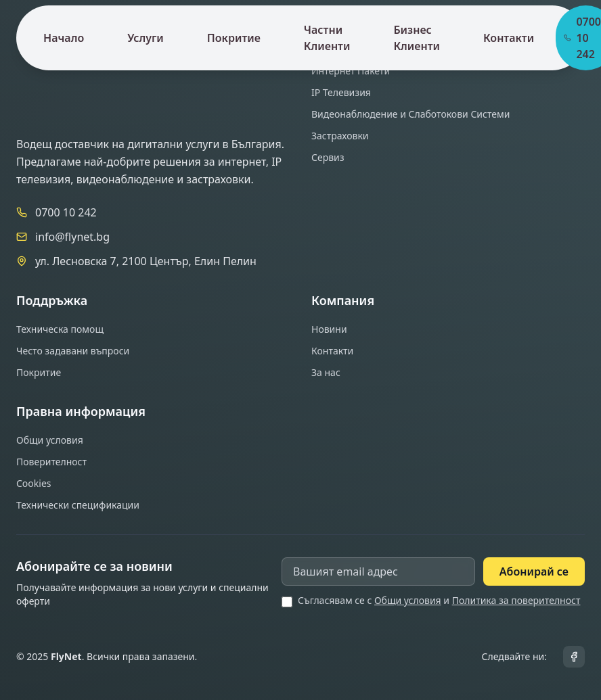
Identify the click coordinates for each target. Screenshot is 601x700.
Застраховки (340, 136)
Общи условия (50, 440)
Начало (64, 38)
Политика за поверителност (516, 600)
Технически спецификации (78, 505)
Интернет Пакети (351, 71)
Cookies (34, 483)
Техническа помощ (60, 329)
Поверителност (51, 462)
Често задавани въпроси (73, 351)
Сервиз (328, 157)
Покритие (234, 38)
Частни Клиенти (327, 38)
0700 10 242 (66, 212)
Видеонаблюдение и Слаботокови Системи (410, 114)
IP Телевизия (341, 92)
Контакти (509, 38)
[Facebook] (574, 657)
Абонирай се (534, 571)
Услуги (146, 38)
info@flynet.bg (72, 237)
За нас (326, 372)
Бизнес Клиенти (417, 38)
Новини (329, 329)
